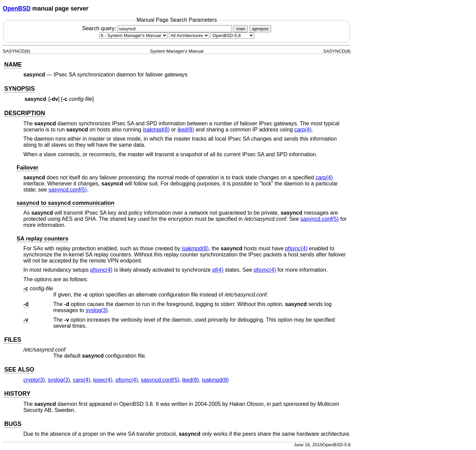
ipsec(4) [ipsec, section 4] (103, 380)
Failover (28, 168)
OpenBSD (17, 8)
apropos (260, 29)
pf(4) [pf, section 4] (218, 270)
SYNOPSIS (19, 89)
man (241, 29)
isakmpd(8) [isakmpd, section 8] (156, 130)
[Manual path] (232, 35)
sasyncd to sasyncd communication (66, 203)
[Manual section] (133, 35)
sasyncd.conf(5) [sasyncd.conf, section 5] (68, 190)
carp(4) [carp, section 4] (303, 130)
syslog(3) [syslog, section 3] (97, 310)
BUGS (13, 424)
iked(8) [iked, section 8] (186, 130)
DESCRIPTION (24, 113)
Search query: (158, 28)
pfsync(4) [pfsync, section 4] (296, 248)
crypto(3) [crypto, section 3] (34, 380)
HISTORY (17, 394)
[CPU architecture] (189, 35)
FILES (13, 340)
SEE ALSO (19, 370)
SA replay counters (42, 239)
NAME (13, 65)
